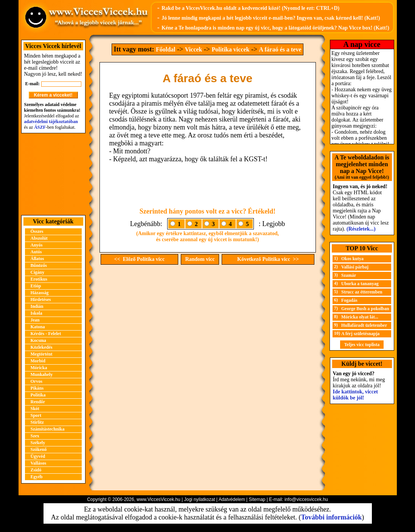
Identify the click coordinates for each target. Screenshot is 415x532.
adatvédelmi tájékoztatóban (51, 122)
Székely (38, 443)
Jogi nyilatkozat (199, 499)
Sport (36, 415)
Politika (38, 395)
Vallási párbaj (355, 267)
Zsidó (36, 470)
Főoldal (166, 49)
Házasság (40, 293)
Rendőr (38, 402)
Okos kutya (352, 259)
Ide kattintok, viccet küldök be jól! (355, 395)
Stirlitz (37, 422)
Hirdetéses (41, 300)
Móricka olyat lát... (360, 317)
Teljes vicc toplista (362, 345)
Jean (35, 320)
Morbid (38, 361)
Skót (35, 409)
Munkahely (42, 374)
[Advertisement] (53, 174)
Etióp (36, 286)
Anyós (37, 245)
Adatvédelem (232, 499)
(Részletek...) (361, 229)
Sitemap (257, 499)
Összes (37, 231)
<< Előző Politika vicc (139, 259)
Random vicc (200, 259)
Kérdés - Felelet (46, 334)
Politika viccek (230, 49)
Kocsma (38, 340)
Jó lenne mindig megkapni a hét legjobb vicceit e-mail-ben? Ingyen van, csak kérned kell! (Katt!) (271, 18)
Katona (38, 327)
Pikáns (37, 388)
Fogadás (349, 300)
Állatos (37, 259)
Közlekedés (42, 347)
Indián (37, 306)
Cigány (38, 272)
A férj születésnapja (360, 334)
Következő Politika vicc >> (268, 259)
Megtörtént (42, 354)
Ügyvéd (38, 456)
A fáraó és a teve (280, 49)
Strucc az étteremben (362, 292)
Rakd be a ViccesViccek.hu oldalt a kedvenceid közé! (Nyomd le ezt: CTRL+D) (250, 8)
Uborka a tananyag (360, 284)
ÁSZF (40, 127)
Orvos (37, 381)
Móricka (39, 368)
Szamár (349, 275)
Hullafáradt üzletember (364, 325)
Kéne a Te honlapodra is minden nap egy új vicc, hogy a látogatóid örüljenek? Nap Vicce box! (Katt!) (275, 28)
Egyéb (37, 477)
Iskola (37, 313)
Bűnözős (39, 265)
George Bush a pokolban (365, 309)
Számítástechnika (48, 429)
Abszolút (39, 238)
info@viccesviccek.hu (306, 499)
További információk (331, 517)
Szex (35, 436)
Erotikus (39, 279)
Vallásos (39, 463)
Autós (36, 252)
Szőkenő (39, 449)
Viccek (194, 49)
